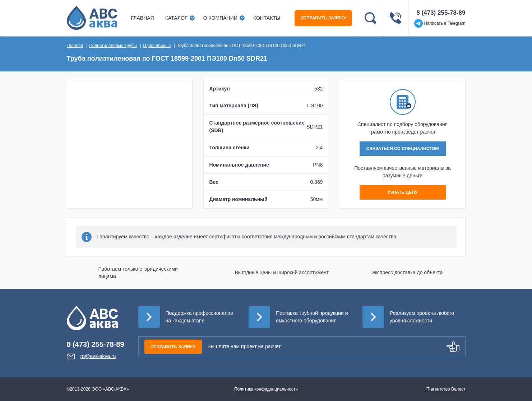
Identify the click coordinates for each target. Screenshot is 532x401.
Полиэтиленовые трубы (113, 46)
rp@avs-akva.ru (98, 356)
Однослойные (157, 46)
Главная (143, 18)
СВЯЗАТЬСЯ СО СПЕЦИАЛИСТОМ (403, 149)
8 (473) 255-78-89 (441, 13)
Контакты (267, 18)
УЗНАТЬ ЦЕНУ (403, 192)
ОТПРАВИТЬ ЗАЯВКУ (323, 18)
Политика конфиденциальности (266, 389)
